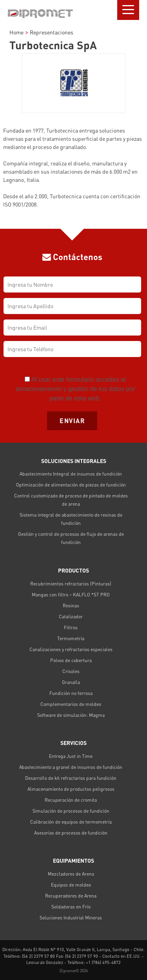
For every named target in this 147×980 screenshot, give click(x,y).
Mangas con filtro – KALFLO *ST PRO (71, 595)
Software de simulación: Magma (71, 715)
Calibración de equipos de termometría (71, 822)
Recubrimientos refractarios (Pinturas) (71, 584)
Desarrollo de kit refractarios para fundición (71, 778)
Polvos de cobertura (71, 660)
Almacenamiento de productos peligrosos (71, 789)
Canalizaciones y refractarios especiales (71, 649)
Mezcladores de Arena (71, 874)
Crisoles (71, 671)
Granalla (71, 682)
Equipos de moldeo (71, 885)
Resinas (71, 606)
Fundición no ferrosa (71, 693)
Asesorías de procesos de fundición (71, 833)
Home (16, 32)
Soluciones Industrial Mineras (71, 918)
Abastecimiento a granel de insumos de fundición (71, 767)
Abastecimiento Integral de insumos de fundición (71, 474)
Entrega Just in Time (71, 756)
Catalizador (71, 617)
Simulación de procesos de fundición (71, 811)
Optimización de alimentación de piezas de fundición (71, 485)
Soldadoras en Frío (71, 907)
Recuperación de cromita (71, 800)
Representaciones (52, 32)
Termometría (71, 638)
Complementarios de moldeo (71, 704)
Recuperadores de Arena (71, 896)
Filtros (71, 627)
